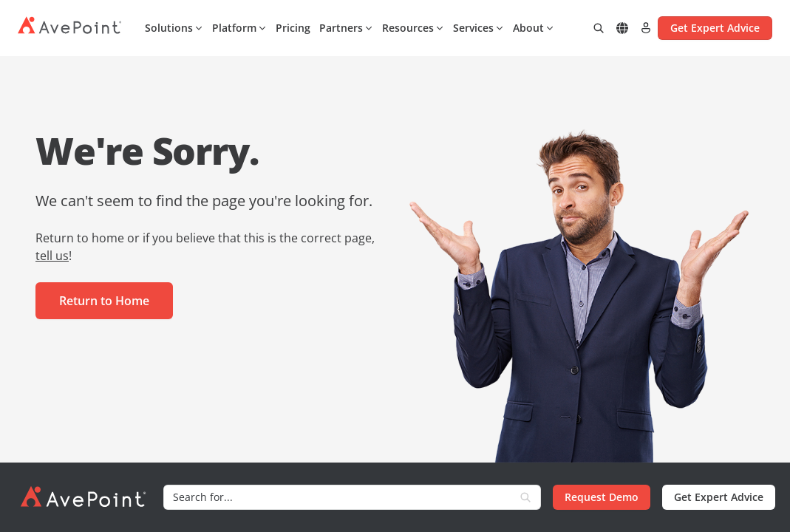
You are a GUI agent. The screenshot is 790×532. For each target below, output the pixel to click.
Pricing (293, 28)
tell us (52, 256)
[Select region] (622, 28)
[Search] (337, 497)
